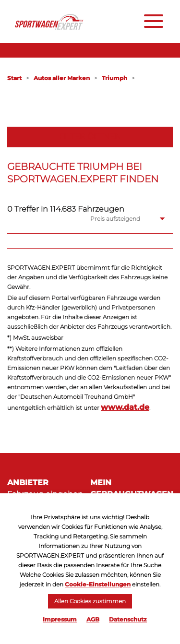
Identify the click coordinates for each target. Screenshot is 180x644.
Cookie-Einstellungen (98, 584)
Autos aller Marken (62, 78)
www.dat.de (125, 407)
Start (14, 78)
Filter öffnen (90, 137)
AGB (93, 619)
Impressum (60, 619)
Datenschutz (128, 619)
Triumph (114, 78)
